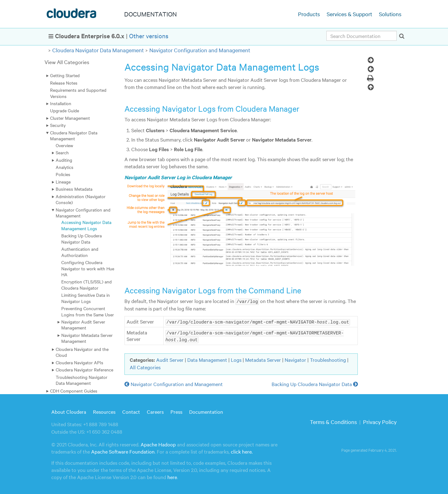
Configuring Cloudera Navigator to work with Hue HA (88, 268)
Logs (236, 359)
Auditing (64, 160)
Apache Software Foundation (123, 451)
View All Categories (67, 62)
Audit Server (170, 359)
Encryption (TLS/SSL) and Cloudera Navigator (86, 284)
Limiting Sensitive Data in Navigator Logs (86, 298)
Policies (63, 174)
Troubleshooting (328, 359)
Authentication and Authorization (80, 252)
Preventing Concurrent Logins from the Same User (88, 311)
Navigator (295, 359)
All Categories (145, 366)
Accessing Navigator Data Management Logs (86, 225)
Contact (131, 411)
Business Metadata (74, 189)
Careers (155, 411)
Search (62, 152)
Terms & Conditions (333, 421)
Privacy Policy (380, 421)
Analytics (65, 167)
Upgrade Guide (65, 110)
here (172, 476)
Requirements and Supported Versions (78, 93)
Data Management (207, 359)
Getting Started (65, 75)
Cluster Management (70, 118)
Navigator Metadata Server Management (87, 338)
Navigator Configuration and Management (200, 50)
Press (176, 411)
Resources (104, 411)
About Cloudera (69, 411)
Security (58, 125)
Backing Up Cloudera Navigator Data (82, 238)
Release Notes (64, 83)
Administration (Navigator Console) (81, 199)
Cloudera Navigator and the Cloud (82, 352)
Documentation (206, 411)
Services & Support (349, 14)
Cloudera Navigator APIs (79, 362)
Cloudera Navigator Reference (84, 370)
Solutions (390, 14)
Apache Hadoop (158, 444)
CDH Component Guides (74, 391)
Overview (64, 145)
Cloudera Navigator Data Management (98, 50)
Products (309, 14)
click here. (242, 451)
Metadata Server (263, 359)
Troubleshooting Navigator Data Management (82, 380)
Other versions (149, 36)
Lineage (63, 182)
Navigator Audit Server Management (83, 325)
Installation (61, 103)
